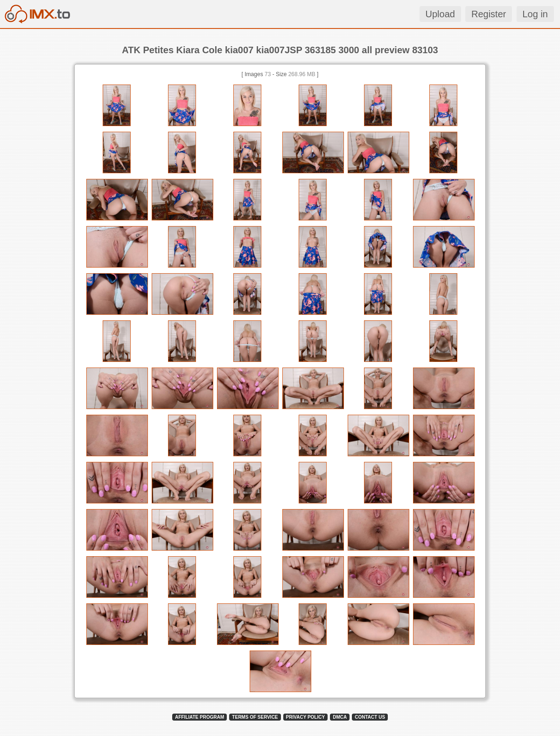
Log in (535, 14)
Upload (440, 14)
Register (489, 14)
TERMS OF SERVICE (255, 717)
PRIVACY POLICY (306, 717)
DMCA (340, 717)
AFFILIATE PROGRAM (199, 717)
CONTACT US (370, 717)
